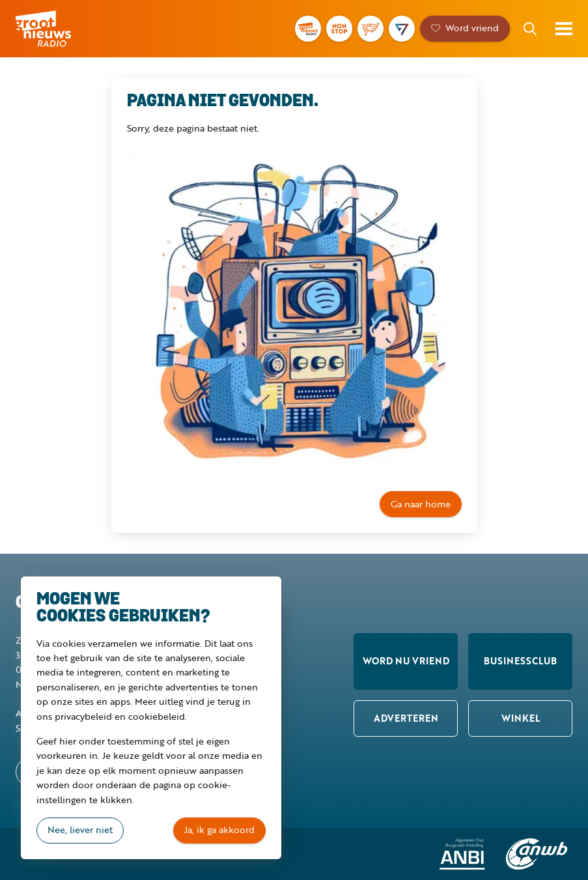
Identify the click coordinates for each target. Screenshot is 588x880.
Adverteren (406, 718)
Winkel (521, 718)
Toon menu (564, 29)
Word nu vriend (406, 661)
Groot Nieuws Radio (61, 29)
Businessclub (520, 661)
